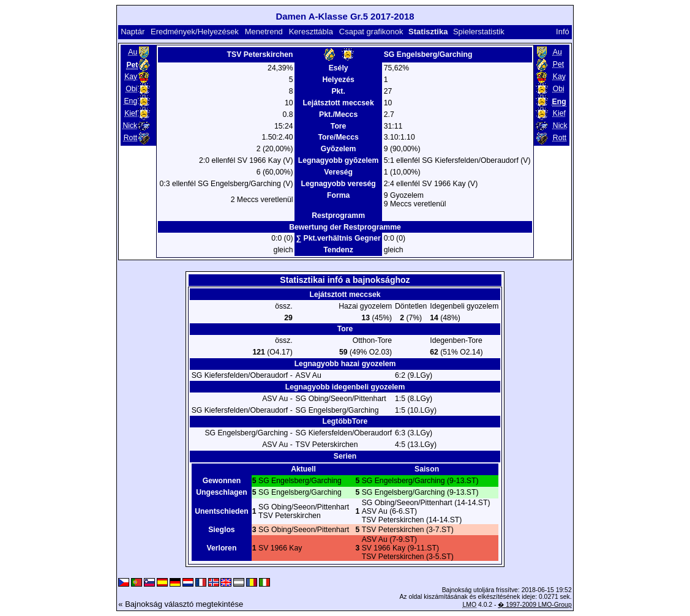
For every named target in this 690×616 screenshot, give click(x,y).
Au (133, 52)
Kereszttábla (311, 32)
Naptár (133, 32)
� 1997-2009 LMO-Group (534, 605)
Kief (131, 113)
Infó (563, 32)
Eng (130, 101)
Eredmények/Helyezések (195, 32)
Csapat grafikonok (371, 32)
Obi (131, 89)
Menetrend (264, 32)
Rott (130, 138)
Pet (558, 64)
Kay (131, 77)
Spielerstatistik (480, 32)
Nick (130, 126)
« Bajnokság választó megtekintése (181, 604)
